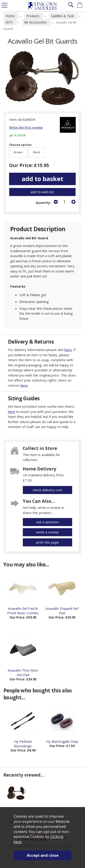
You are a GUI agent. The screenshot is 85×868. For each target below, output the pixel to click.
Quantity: (43, 203)
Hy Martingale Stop (62, 741)
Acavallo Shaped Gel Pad (62, 611)
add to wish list (42, 192)
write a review (47, 532)
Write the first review (26, 127)
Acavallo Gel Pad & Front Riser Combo (23, 611)
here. (68, 350)
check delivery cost (47, 490)
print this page (48, 542)
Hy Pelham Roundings (23, 744)
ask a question (47, 522)
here (24, 385)
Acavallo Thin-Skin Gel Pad (23, 673)
